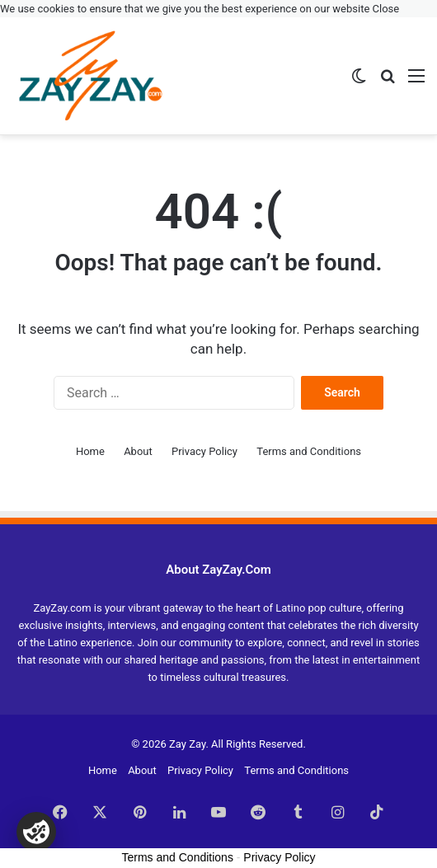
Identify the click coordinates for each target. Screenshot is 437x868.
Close (386, 9)
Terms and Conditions (309, 451)
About (138, 451)
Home (90, 451)
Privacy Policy (204, 451)
